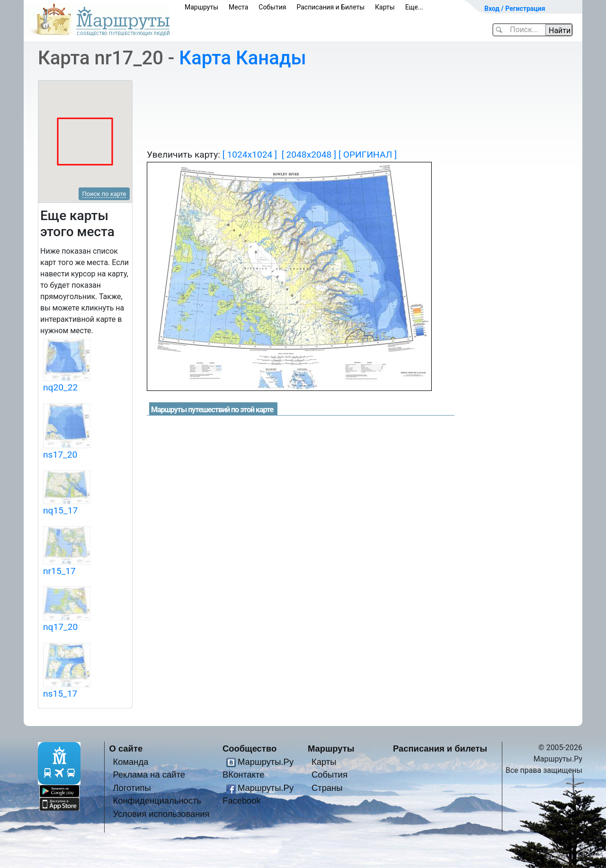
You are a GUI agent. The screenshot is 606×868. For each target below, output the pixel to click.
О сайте (126, 748)
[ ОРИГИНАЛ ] (368, 155)
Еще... (414, 7)
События (272, 7)
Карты (385, 7)
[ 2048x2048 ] (309, 155)
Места (238, 7)
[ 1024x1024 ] (250, 155)
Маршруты (201, 7)
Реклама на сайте (149, 775)
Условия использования (161, 814)
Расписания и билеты (440, 748)
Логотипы (132, 788)
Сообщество (250, 748)
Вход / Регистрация (515, 9)
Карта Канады (242, 58)
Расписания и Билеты (330, 7)
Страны (327, 788)
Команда (130, 762)
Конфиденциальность (157, 801)
